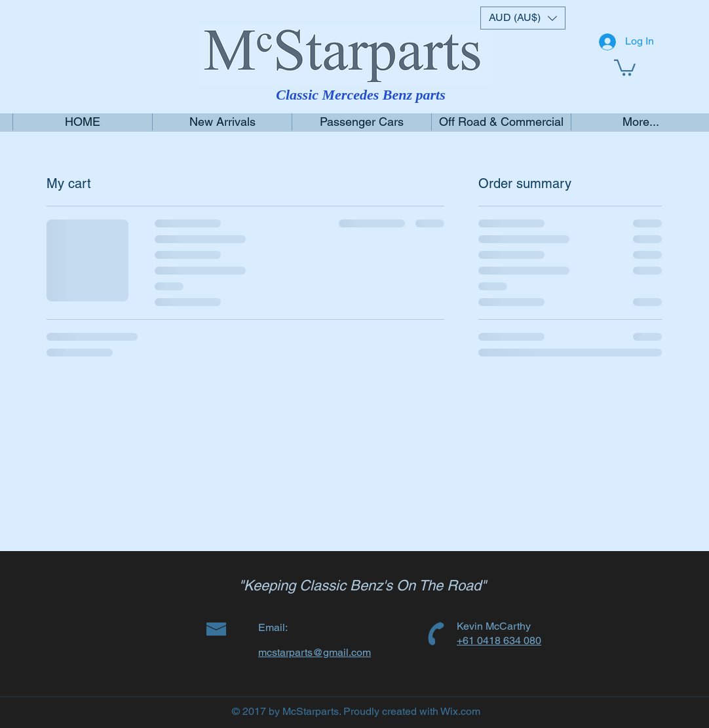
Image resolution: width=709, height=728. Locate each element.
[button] (523, 18)
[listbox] (523, 18)
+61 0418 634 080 (499, 641)
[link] (625, 67)
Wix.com (460, 711)
